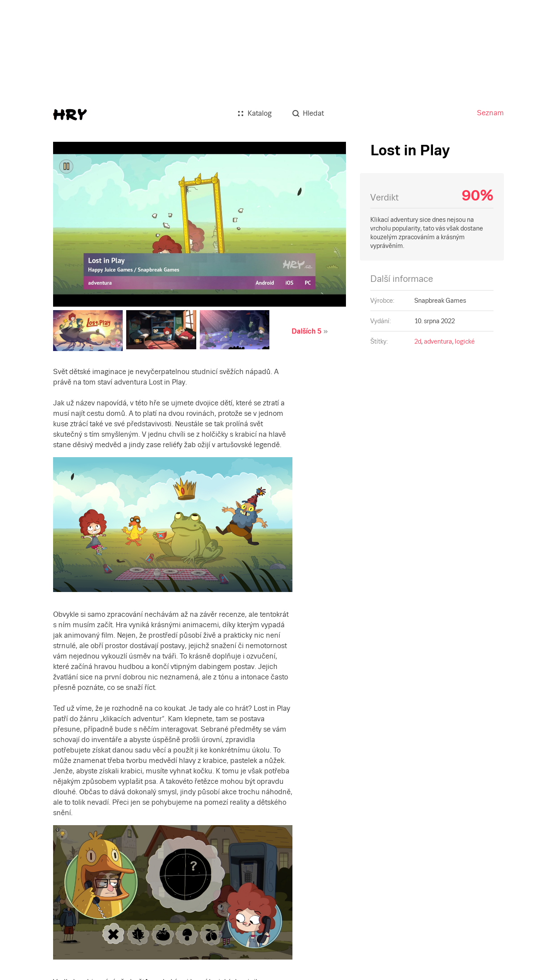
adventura (438, 341)
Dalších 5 (307, 331)
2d (418, 341)
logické (465, 341)
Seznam (490, 113)
